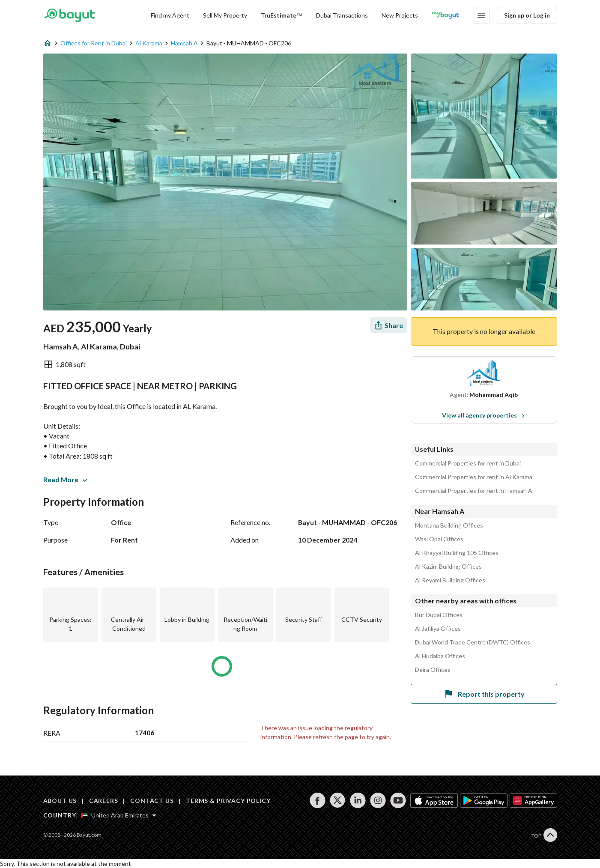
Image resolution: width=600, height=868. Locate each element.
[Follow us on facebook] (318, 800)
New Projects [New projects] (400, 15)
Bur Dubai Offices (439, 615)
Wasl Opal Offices (439, 539)
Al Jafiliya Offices (438, 629)
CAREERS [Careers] (104, 801)
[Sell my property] (225, 15)
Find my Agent (170, 15)
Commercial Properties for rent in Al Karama (474, 477)
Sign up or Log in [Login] (527, 15)
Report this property (484, 694)
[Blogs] (445, 15)
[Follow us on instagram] (378, 800)
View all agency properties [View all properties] (484, 415)
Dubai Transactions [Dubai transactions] (342, 15)
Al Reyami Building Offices (450, 580)
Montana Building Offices (449, 525)
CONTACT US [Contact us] (152, 801)
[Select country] (119, 815)
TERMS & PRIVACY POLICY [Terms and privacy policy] (228, 801)
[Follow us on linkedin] (358, 800)
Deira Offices (433, 670)
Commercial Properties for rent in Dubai (468, 463)
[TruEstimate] (282, 15)
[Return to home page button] (70, 15)
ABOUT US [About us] (60, 801)
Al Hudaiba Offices (440, 656)
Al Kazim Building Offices (448, 567)
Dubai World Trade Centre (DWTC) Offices (473, 642)
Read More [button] (65, 479)
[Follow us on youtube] (398, 800)
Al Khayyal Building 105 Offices (457, 553)
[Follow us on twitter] (338, 800)
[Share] (388, 325)
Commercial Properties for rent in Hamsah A (474, 491)
